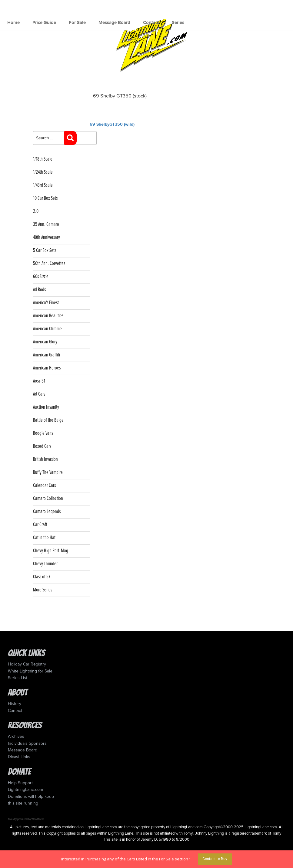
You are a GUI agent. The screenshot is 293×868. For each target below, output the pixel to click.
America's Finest (46, 303)
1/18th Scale (43, 159)
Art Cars (39, 394)
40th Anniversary (47, 238)
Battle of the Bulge (48, 420)
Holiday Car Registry (27, 664)
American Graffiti (47, 355)
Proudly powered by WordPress (26, 819)
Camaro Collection (48, 499)
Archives (16, 736)
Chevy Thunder (45, 564)
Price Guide (44, 22)
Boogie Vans (43, 433)
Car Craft (40, 525)
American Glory (45, 342)
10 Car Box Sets (45, 198)
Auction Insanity (46, 407)
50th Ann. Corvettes (49, 264)
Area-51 (39, 381)
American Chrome (47, 329)
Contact (151, 22)
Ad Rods (39, 290)
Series (178, 22)
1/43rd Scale (43, 185)
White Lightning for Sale (30, 671)
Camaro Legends (47, 512)
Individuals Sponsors (27, 743)
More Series (43, 590)
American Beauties (48, 316)
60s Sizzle (41, 277)
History (15, 704)
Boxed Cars (42, 446)
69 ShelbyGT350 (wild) (112, 124)
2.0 (36, 211)
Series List (18, 678)
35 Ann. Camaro (46, 225)
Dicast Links (19, 757)
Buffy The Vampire (48, 473)
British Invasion (45, 460)
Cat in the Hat (44, 538)
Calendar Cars (44, 486)
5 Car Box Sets (45, 251)
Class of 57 (42, 577)
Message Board (114, 22)
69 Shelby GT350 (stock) (120, 96)
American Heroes (47, 368)
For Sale (77, 22)
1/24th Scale (43, 172)
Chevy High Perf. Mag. (51, 551)
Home (13, 22)
